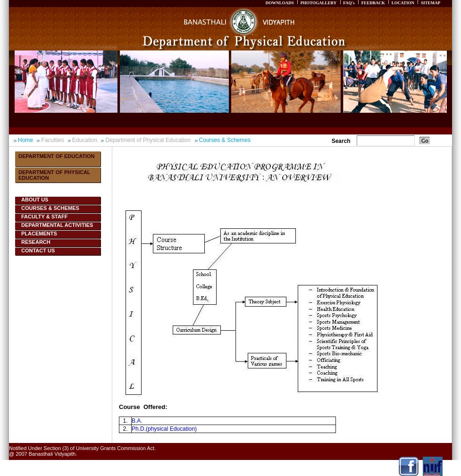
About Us (35, 200)
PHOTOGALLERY (319, 3)
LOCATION (403, 3)
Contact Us (38, 251)
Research (36, 242)
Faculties (52, 140)
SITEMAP (431, 3)
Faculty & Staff (44, 217)
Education (85, 140)
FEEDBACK (373, 3)
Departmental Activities (57, 225)
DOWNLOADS (280, 3)
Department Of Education (57, 156)
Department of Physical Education (148, 140)
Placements (39, 234)
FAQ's (349, 3)
